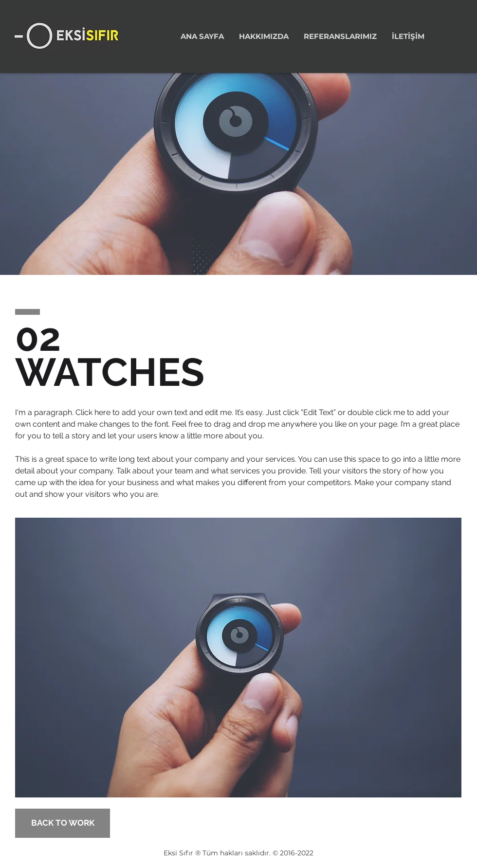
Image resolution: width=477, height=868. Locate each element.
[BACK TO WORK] (63, 823)
